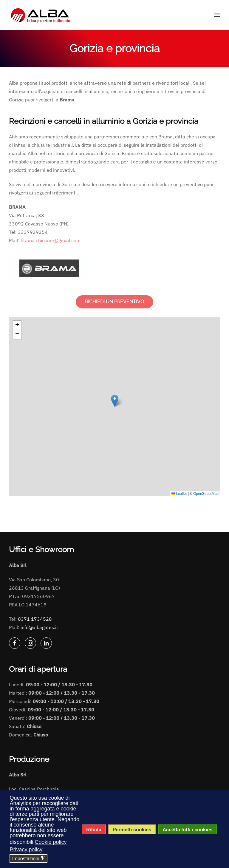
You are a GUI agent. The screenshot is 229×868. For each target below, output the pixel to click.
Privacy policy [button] (26, 850)
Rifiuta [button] (94, 830)
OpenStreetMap (206, 494)
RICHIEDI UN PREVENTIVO (114, 302)
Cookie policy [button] (51, 842)
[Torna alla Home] (41, 15)
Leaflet (179, 494)
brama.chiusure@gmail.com (51, 240)
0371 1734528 (35, 619)
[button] (217, 15)
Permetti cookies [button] (132, 830)
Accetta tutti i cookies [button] (187, 830)
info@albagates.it (39, 627)
